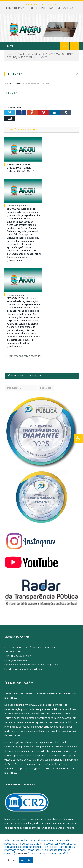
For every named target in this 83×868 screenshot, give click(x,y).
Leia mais (20, 853)
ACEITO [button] (26, 860)
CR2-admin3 (15, 84)
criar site (26, 819)
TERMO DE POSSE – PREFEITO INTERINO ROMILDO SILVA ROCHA (42, 8)
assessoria (16, 823)
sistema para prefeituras (48, 819)
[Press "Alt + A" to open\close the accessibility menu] (79, 439)
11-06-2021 (11, 93)
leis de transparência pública (40, 828)
